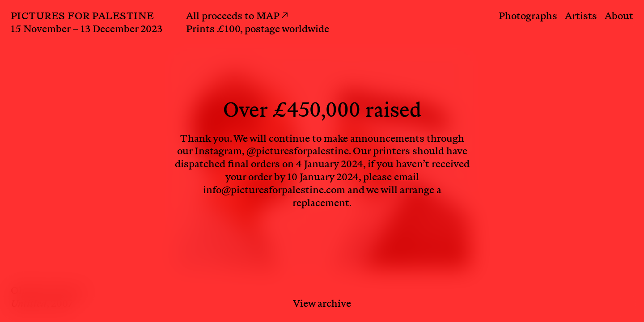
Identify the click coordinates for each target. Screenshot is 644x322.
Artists (581, 17)
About (619, 17)
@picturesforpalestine (298, 152)
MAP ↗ (272, 17)
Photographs (528, 17)
